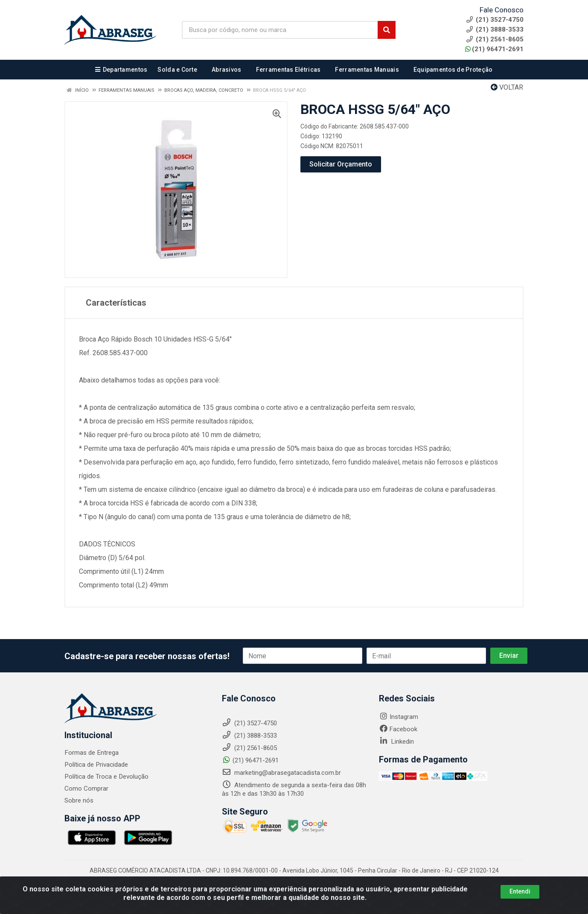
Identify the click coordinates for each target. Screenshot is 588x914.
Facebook (398, 729)
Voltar (507, 87)
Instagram (399, 717)
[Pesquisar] (387, 30)
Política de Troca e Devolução (106, 777)
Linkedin (396, 742)
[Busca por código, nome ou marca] (280, 30)
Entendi (520, 891)
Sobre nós (79, 800)
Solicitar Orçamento (341, 164)
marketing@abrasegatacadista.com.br (281, 773)
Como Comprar (86, 788)
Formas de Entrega (91, 753)
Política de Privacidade (96, 765)
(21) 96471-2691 (494, 49)
